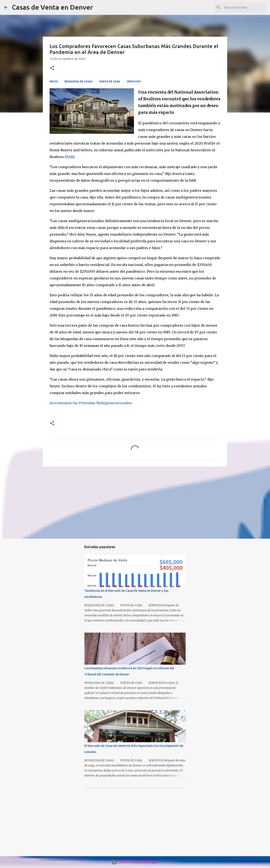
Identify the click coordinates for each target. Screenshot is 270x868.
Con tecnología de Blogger (135, 862)
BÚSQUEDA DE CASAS (78, 81)
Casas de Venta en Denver (52, 7)
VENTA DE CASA (110, 81)
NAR (70, 157)
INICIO (54, 81)
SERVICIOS (134, 81)
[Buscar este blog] (244, 7)
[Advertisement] (135, 502)
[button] (52, 68)
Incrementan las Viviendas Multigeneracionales (91, 403)
